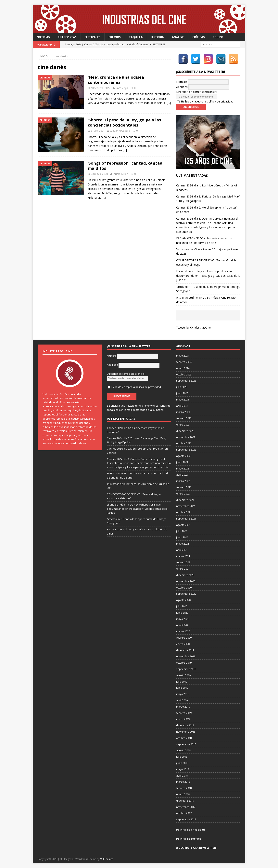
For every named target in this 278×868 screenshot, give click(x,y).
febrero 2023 (184, 418)
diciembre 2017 (185, 801)
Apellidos (182, 87)
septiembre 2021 (186, 519)
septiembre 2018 (186, 744)
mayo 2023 (183, 400)
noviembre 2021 (186, 506)
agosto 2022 (183, 456)
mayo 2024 (183, 356)
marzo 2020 (183, 631)
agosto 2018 (183, 750)
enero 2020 (183, 644)
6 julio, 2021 (98, 131)
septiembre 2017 (186, 819)
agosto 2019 (183, 675)
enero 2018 (183, 794)
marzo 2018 (183, 782)
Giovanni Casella (120, 131)
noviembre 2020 (186, 581)
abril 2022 (182, 475)
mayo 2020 (183, 619)
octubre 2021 (184, 512)
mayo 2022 (183, 468)
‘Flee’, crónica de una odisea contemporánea (116, 80)
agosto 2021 (183, 525)
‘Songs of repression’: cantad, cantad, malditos (126, 166)
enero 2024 (183, 368)
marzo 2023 (183, 412)
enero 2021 (183, 569)
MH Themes (107, 859)
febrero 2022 (184, 487)
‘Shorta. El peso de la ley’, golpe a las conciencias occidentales (124, 122)
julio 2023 (182, 387)
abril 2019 (182, 700)
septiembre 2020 (186, 594)
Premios (115, 37)
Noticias (43, 37)
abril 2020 (182, 625)
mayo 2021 (183, 544)
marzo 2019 (183, 707)
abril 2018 (182, 776)
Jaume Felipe (121, 174)
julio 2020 (182, 606)
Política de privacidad (190, 830)
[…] (169, 103)
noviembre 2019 (186, 656)
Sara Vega (122, 88)
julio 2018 (182, 757)
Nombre (182, 82)
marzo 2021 (183, 556)
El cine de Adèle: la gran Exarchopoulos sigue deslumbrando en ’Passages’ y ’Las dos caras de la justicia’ (208, 276)
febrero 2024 (184, 362)
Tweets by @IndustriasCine (193, 327)
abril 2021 (182, 550)
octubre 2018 (184, 738)
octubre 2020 (184, 588)
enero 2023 (183, 425)
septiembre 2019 (186, 669)
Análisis (178, 37)
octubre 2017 (184, 813)
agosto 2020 (183, 600)
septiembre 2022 (186, 450)
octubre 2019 (184, 663)
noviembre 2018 (186, 732)
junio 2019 (182, 688)
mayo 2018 (183, 769)
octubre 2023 (184, 374)
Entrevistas (67, 37)
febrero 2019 (184, 713)
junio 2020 (182, 613)
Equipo (218, 37)
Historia (157, 37)
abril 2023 (182, 406)
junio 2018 (182, 763)
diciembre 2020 (185, 575)
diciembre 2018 (185, 725)
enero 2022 (183, 494)
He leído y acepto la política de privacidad (207, 101)
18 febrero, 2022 (101, 88)
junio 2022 (182, 462)
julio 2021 (182, 531)
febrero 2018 (184, 788)
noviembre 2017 (186, 807)
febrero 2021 (184, 562)
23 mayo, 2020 (99, 174)
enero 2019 (183, 719)
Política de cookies (189, 839)
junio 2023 (182, 393)
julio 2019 (182, 682)
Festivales (93, 37)
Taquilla (136, 37)
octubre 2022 (184, 443)
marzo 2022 (183, 481)
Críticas (199, 37)
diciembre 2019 (185, 650)
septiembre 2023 (186, 381)
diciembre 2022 (185, 431)
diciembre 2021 (185, 500)
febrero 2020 (184, 638)
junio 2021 (182, 537)
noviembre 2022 (186, 437)
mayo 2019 (183, 694)
